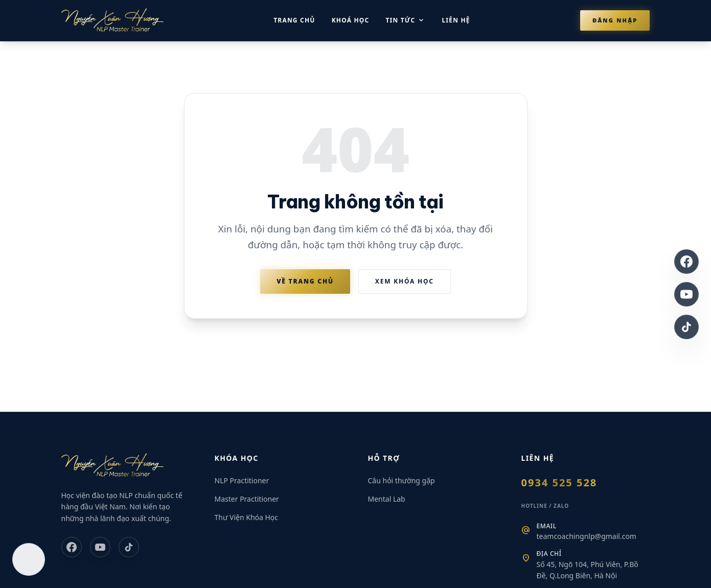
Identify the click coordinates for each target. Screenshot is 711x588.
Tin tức (405, 20)
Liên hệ (456, 20)
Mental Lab (387, 499)
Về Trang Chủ (305, 281)
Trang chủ (294, 20)
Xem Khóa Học (405, 281)
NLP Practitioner (242, 480)
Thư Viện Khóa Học (247, 517)
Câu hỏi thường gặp (402, 480)
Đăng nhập (615, 20)
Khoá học (351, 20)
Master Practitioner (247, 499)
